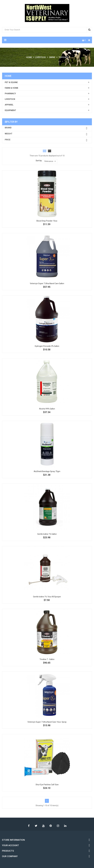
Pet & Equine (11, 82)
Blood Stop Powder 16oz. (47, 221)
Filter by (12, 122)
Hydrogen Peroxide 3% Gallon (47, 346)
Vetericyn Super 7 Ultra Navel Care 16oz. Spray (47, 722)
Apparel (9, 105)
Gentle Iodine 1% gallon (47, 534)
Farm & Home (11, 88)
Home (8, 76)
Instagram (58, 826)
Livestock (10, 99)
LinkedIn (65, 826)
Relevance (50, 161)
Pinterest (51, 826)
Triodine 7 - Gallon (47, 659)
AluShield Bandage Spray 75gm (47, 471)
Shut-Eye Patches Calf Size (47, 785)
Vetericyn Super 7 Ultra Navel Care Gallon (47, 283)
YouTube (43, 826)
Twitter (36, 826)
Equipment (10, 110)
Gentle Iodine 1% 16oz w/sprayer (47, 597)
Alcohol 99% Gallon (47, 409)
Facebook (29, 826)
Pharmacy (10, 94)
